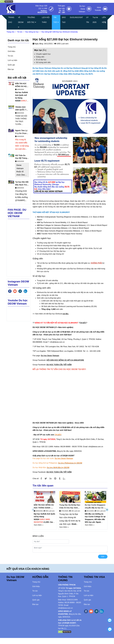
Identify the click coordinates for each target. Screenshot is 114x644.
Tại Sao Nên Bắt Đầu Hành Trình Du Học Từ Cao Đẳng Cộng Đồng (22, 184)
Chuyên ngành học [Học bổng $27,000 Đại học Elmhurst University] (43, 54)
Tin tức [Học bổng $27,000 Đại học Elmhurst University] (20, 32)
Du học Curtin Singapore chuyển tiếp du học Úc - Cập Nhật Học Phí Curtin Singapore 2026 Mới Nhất (95, 507)
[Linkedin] (51, 479)
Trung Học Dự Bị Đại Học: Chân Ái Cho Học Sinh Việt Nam (70, 507)
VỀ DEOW (21, 22)
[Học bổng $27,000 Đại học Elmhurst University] (7, 1)
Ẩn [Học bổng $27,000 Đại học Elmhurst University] (44, 50)
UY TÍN (88, 20)
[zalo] (25, 291)
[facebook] (10, 291)
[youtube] (15, 291)
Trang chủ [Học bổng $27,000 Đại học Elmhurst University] (11, 32)
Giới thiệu (12, 51)
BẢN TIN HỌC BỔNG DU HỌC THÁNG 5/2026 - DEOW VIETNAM (44, 507)
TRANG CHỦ (11, 20)
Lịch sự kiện (13, 60)
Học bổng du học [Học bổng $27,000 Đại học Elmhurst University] (32, 32)
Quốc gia (11, 65)
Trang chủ (12, 47)
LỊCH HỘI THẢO (46, 20)
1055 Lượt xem (61, 44)
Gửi (103, 557)
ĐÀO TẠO (64, 20)
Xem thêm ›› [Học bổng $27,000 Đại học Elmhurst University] (39, 525)
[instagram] (20, 291)
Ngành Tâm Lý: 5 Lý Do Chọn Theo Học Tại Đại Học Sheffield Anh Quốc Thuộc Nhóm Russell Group (21, 132)
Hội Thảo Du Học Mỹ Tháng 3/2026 (21, 157)
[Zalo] (66, 479)
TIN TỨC (56, 20)
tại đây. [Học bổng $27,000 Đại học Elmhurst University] (66, 314)
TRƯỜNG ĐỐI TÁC (32, 20)
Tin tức (11, 56)
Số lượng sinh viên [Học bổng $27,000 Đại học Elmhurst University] (43, 62)
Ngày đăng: (38, 44)
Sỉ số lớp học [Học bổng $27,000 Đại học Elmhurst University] (41, 60)
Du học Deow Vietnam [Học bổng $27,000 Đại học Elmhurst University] (82, 9)
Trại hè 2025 (95, 20)
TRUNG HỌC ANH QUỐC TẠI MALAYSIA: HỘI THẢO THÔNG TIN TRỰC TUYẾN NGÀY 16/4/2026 (22, 109)
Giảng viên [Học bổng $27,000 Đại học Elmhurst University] (40, 57)
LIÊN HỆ (104, 20)
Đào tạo (11, 69)
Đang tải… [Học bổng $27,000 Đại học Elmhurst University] (70, 393)
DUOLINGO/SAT (76, 17)
